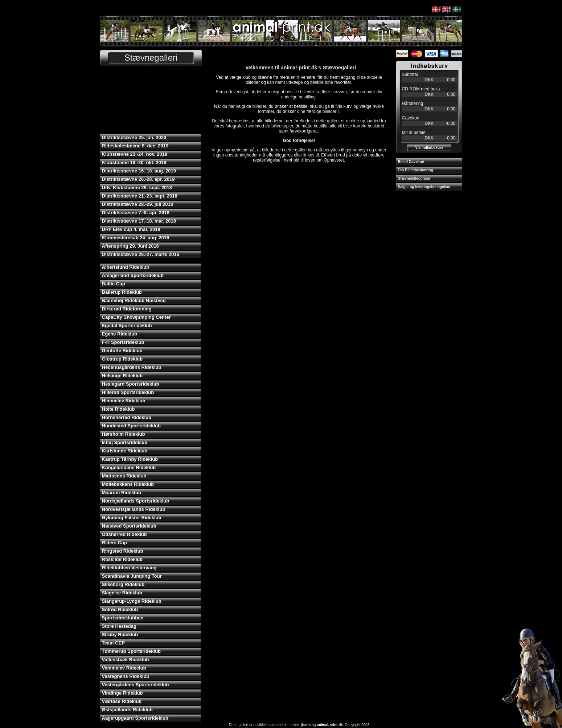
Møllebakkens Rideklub (128, 484)
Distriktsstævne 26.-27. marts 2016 (141, 254)
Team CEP (113, 643)
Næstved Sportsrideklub (129, 526)
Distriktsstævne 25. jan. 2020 (134, 137)
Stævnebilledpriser (414, 178)
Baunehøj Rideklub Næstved (134, 300)
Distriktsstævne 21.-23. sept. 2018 (140, 196)
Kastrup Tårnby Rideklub (130, 459)
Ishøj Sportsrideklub (125, 442)
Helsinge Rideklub (122, 376)
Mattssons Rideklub (124, 476)
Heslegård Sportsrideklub (131, 384)
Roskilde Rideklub (122, 559)
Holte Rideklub (118, 409)
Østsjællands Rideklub (127, 710)
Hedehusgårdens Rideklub (132, 367)
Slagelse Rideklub (122, 593)
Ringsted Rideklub (123, 551)
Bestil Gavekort (411, 162)
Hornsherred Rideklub (127, 417)
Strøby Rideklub (120, 635)
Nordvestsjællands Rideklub (134, 509)
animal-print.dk (330, 725)
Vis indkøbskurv (429, 148)
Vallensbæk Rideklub (126, 660)
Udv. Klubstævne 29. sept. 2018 (137, 188)
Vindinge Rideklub (122, 693)
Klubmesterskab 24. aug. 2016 (136, 238)
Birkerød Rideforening (127, 309)
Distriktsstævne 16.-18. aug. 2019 (139, 171)
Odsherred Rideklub (124, 534)
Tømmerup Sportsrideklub (132, 651)
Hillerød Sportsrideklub (128, 392)
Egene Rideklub (120, 334)
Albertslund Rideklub (126, 267)
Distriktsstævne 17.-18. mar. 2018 (139, 221)
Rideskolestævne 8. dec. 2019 (135, 146)
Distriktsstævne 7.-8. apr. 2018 (136, 213)
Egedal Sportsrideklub (127, 326)
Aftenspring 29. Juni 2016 (131, 246)
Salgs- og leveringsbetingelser (424, 187)
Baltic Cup (114, 284)
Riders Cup (114, 543)
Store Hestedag (119, 626)
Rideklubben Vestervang (129, 568)
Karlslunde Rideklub (125, 451)
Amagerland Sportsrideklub (133, 275)
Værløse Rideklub (122, 701)
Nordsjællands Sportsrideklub (136, 501)
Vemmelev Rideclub (124, 668)
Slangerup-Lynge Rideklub (132, 601)
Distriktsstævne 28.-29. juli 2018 (138, 204)
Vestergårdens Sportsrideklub (136, 685)
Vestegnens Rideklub (126, 676)
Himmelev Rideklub (124, 401)
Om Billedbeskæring (416, 170)
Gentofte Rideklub (122, 351)
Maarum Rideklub (122, 493)
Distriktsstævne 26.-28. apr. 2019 (138, 179)
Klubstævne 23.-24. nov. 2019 (135, 154)
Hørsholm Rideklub (124, 434)
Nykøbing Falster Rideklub (132, 518)
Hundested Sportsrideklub (132, 426)
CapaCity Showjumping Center (136, 317)
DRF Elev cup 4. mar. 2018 (131, 229)
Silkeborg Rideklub (123, 584)
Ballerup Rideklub (122, 292)
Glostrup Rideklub (122, 359)
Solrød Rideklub (120, 609)
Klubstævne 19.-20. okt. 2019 (134, 162)
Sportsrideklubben (123, 618)
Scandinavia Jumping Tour (132, 576)
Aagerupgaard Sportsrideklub (135, 718)
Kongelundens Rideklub (129, 467)
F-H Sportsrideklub (123, 342)
